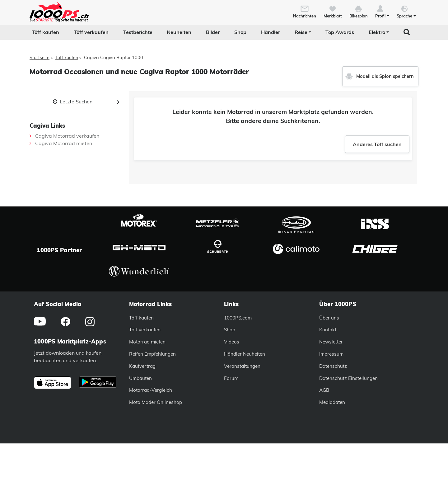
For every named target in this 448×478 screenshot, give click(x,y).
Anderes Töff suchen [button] (377, 144)
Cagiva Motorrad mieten (64, 143)
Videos (232, 342)
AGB (324, 390)
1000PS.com (238, 318)
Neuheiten (179, 32)
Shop (240, 32)
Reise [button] (301, 32)
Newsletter (331, 342)
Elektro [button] (377, 32)
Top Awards (340, 32)
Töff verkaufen (91, 32)
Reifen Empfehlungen (152, 354)
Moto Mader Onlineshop (156, 402)
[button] (382, 11)
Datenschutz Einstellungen (348, 378)
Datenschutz (333, 366)
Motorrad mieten (147, 342)
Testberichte (138, 32)
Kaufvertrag (142, 366)
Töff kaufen (45, 32)
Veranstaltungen (242, 366)
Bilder (213, 32)
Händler (271, 32)
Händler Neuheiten (245, 354)
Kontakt (328, 330)
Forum (231, 378)
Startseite (40, 58)
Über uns (329, 318)
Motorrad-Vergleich (151, 390)
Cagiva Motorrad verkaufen (67, 136)
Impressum (331, 354)
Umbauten (140, 378)
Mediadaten (332, 402)
